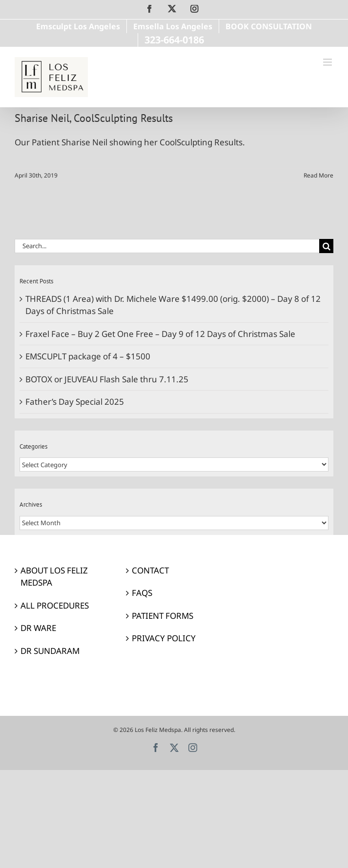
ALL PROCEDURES (55, 605)
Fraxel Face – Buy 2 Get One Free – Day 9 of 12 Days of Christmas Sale (160, 334)
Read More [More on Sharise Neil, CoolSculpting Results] (318, 175)
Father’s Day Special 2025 (75, 402)
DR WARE (38, 628)
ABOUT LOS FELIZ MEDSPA (54, 577)
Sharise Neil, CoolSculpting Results (94, 118)
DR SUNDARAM (50, 651)
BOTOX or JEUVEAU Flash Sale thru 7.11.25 (107, 379)
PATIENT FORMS (163, 616)
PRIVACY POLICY (164, 638)
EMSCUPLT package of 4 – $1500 (88, 356)
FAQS (142, 593)
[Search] (326, 246)
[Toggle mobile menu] (328, 62)
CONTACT (150, 570)
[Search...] (167, 246)
